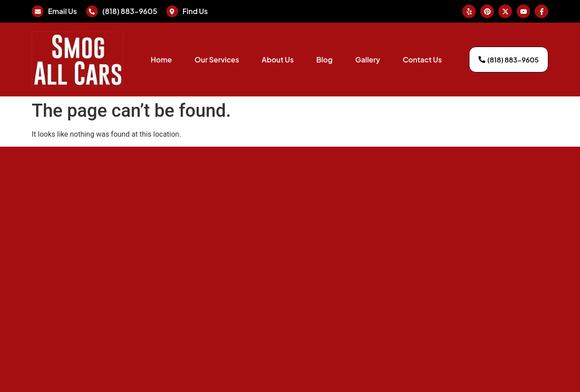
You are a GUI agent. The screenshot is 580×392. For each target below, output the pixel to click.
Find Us (195, 11)
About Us (278, 60)
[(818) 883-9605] (92, 11)
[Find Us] (172, 11)
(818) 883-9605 (130, 11)
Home (161, 60)
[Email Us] (38, 11)
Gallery (368, 60)
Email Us (63, 11)
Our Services (217, 60)
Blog (324, 60)
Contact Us (422, 60)
